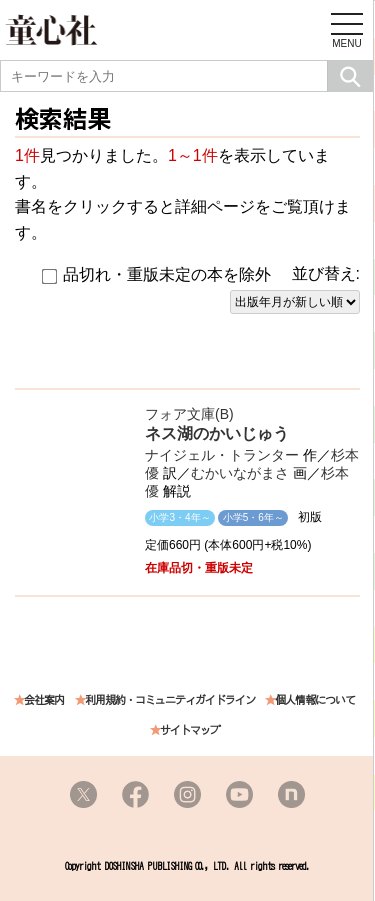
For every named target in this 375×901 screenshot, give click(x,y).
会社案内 (44, 700)
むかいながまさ (240, 473)
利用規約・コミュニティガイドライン (170, 700)
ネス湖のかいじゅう (217, 433)
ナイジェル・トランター (222, 455)
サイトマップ (190, 730)
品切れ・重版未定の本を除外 (156, 275)
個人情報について (315, 700)
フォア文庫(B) (189, 414)
